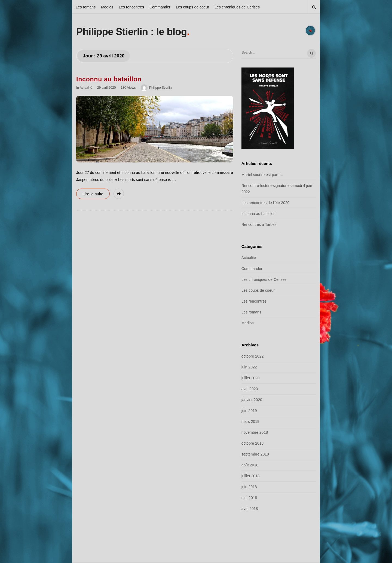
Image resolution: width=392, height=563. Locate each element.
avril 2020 (250, 389)
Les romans (86, 7)
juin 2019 (249, 411)
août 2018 (250, 465)
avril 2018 (250, 509)
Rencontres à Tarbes (259, 224)
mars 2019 (250, 422)
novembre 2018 (255, 432)
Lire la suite (93, 194)
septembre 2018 (255, 454)
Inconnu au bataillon (109, 79)
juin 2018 (249, 487)
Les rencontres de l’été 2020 (266, 203)
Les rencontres (131, 7)
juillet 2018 (251, 476)
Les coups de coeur (192, 7)
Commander (160, 7)
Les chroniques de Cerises (237, 7)
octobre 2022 (253, 356)
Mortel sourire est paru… (262, 175)
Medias (107, 7)
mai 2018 (249, 498)
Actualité (86, 88)
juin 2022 (249, 367)
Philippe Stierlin (160, 88)
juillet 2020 (251, 378)
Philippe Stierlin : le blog (132, 32)
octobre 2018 (253, 443)
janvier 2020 (252, 400)
